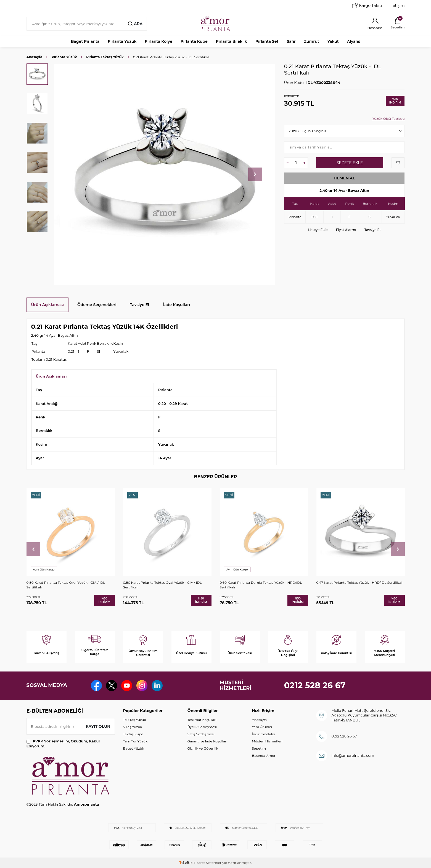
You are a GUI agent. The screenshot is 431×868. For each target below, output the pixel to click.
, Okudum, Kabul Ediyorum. (63, 743)
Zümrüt (312, 41)
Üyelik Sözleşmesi (202, 727)
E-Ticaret (198, 863)
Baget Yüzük (134, 748)
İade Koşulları (177, 305)
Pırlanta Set (267, 41)
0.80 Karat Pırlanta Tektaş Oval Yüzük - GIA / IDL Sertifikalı (66, 585)
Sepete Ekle (350, 163)
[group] (165, 174)
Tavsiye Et (373, 230)
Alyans (354, 41)
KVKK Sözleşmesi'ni (51, 741)
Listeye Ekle (318, 230)
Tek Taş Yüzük (135, 720)
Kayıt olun (98, 726)
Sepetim (259, 748)
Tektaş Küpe (133, 734)
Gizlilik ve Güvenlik (203, 748)
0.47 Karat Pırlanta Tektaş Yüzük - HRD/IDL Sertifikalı (360, 582)
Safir (291, 41)
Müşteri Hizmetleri (267, 741)
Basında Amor (264, 756)
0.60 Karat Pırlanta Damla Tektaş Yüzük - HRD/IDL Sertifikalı (261, 585)
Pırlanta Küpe (194, 41)
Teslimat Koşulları (202, 720)
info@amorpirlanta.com (353, 755)
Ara (135, 24)
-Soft (185, 863)
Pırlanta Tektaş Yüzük (105, 57)
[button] (255, 174)
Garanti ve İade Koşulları (207, 741)
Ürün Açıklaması (47, 305)
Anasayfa (35, 57)
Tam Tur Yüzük (135, 741)
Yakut (333, 41)
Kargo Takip (367, 6)
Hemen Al (344, 178)
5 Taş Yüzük (133, 727)
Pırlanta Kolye (158, 41)
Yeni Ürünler (262, 727)
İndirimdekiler (264, 734)
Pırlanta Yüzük (122, 41)
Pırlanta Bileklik (232, 41)
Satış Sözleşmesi (201, 734)
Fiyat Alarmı (346, 230)
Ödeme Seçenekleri (97, 305)
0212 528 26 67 (315, 685)
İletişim (397, 6)
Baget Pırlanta (85, 41)
